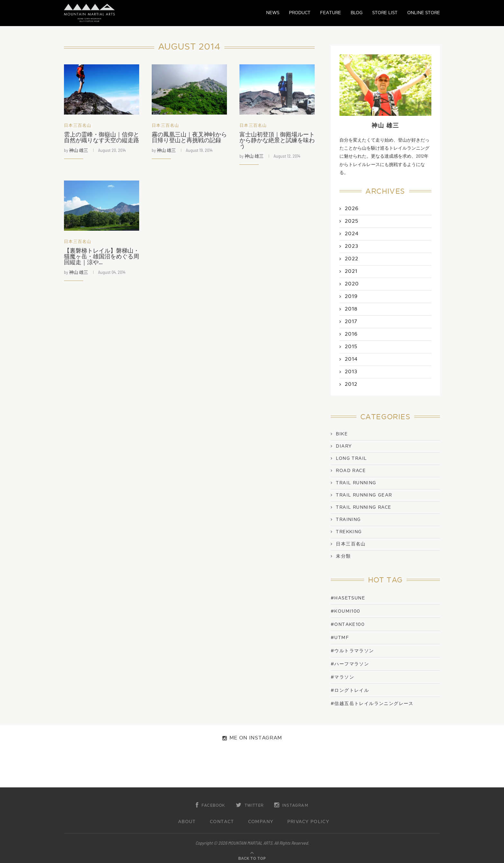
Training (348, 520)
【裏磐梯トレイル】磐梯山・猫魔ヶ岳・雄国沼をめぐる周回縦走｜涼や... (102, 257)
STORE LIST (385, 13)
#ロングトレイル (350, 690)
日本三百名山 (78, 126)
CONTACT (222, 822)
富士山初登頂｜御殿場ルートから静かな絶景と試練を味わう (277, 140)
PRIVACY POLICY (308, 822)
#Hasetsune (348, 598)
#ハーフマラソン (350, 664)
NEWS (273, 13)
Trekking (349, 532)
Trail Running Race (364, 507)
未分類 (343, 556)
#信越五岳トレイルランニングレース (372, 704)
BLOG (357, 13)
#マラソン (342, 677)
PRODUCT (300, 13)
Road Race (351, 471)
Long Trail (351, 459)
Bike (342, 434)
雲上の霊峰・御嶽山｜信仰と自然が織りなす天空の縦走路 (102, 138)
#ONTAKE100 (348, 624)
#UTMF (340, 638)
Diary (344, 446)
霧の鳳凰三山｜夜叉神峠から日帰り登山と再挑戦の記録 (189, 138)
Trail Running (356, 483)
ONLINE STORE (424, 13)
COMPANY (261, 822)
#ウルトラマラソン (352, 651)
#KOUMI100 (346, 611)
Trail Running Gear (364, 495)
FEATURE (331, 13)
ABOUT (187, 822)
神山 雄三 (79, 150)
